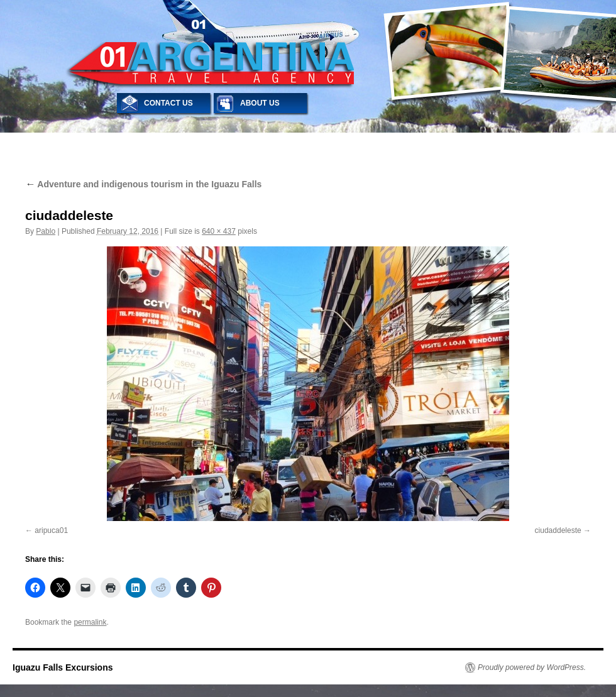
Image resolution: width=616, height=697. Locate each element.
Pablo (46, 231)
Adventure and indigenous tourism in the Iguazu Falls (143, 184)
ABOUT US (260, 103)
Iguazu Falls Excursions (63, 667)
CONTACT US (168, 103)
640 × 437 (219, 231)
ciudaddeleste (558, 530)
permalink (90, 622)
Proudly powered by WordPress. (532, 667)
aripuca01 (51, 530)
